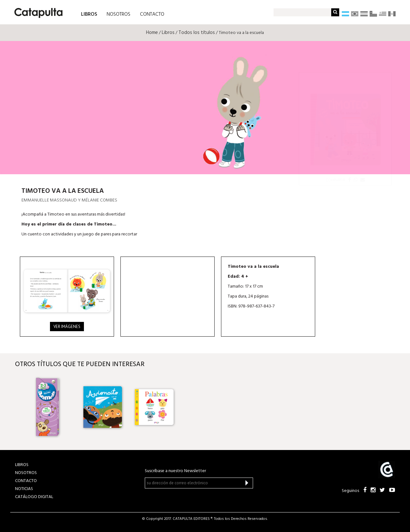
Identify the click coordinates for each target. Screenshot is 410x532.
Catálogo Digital (34, 497)
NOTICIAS (24, 489)
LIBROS (89, 14)
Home (152, 33)
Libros (168, 33)
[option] (51, 407)
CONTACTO (152, 14)
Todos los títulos (197, 33)
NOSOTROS (119, 14)
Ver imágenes (67, 327)
